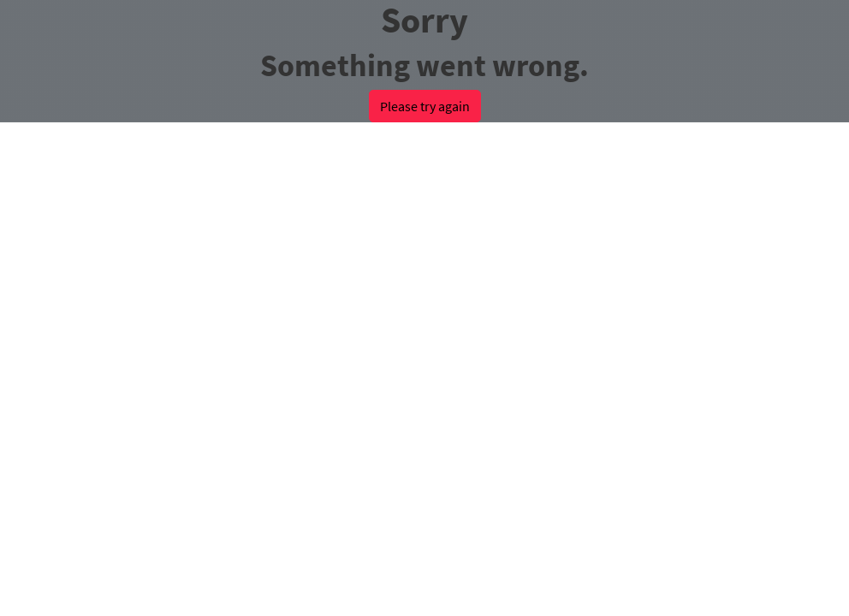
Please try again (425, 106)
